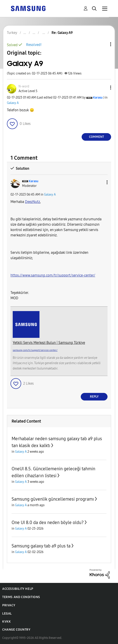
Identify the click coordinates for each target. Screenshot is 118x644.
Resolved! (34, 45)
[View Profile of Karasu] (98, 98)
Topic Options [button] (103, 44)
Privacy (9, 605)
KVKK (6, 622)
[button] (103, 88)
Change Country (16, 630)
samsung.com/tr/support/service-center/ (35, 350)
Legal (7, 614)
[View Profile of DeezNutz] (32, 202)
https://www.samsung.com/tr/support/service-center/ (53, 275)
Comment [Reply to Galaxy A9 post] (96, 137)
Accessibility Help (18, 589)
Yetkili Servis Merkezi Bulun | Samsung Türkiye (49, 343)
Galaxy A (13, 103)
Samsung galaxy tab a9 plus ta (41, 546)
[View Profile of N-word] (24, 86)
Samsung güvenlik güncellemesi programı (53, 499)
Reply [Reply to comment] (94, 397)
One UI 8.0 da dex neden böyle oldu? (48, 522)
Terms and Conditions (21, 597)
